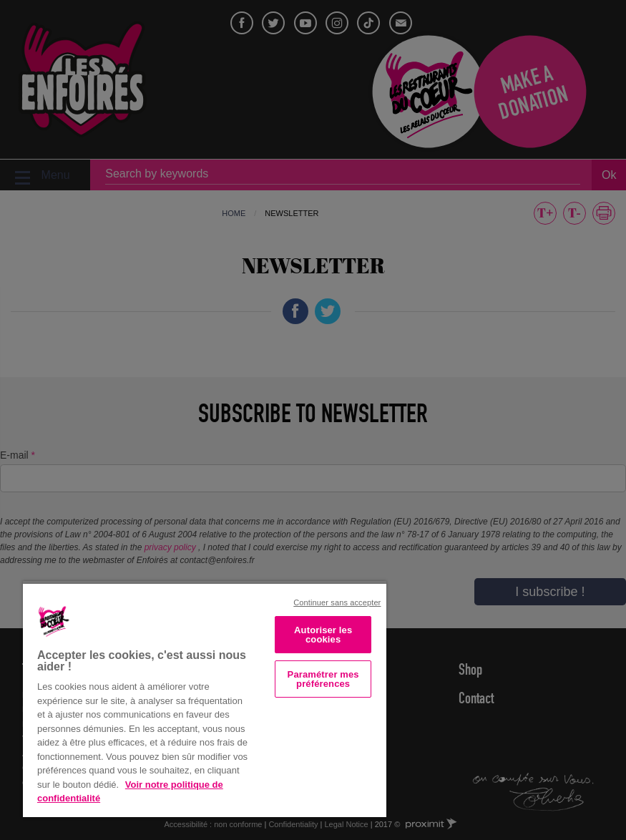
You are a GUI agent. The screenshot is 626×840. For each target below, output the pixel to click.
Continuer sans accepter (337, 602)
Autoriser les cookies (323, 635)
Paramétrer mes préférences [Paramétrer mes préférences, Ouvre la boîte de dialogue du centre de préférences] (323, 679)
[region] (205, 699)
